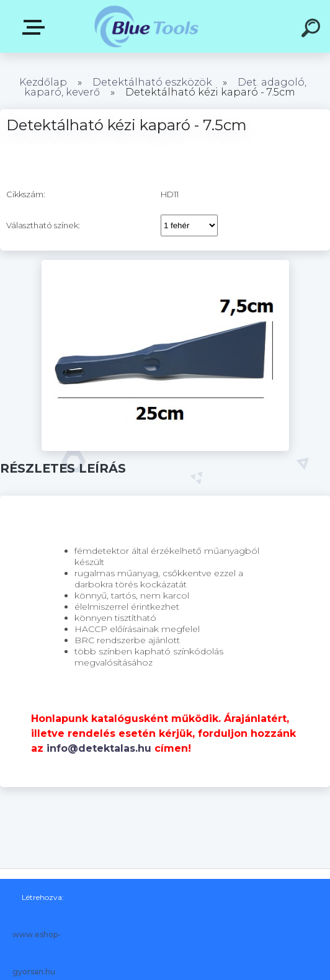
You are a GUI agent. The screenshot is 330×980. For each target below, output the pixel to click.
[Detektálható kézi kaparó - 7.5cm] (165, 264)
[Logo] (147, 26)
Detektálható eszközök (152, 82)
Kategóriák (36, 27)
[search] (313, 30)
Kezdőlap (43, 82)
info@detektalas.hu (99, 748)
